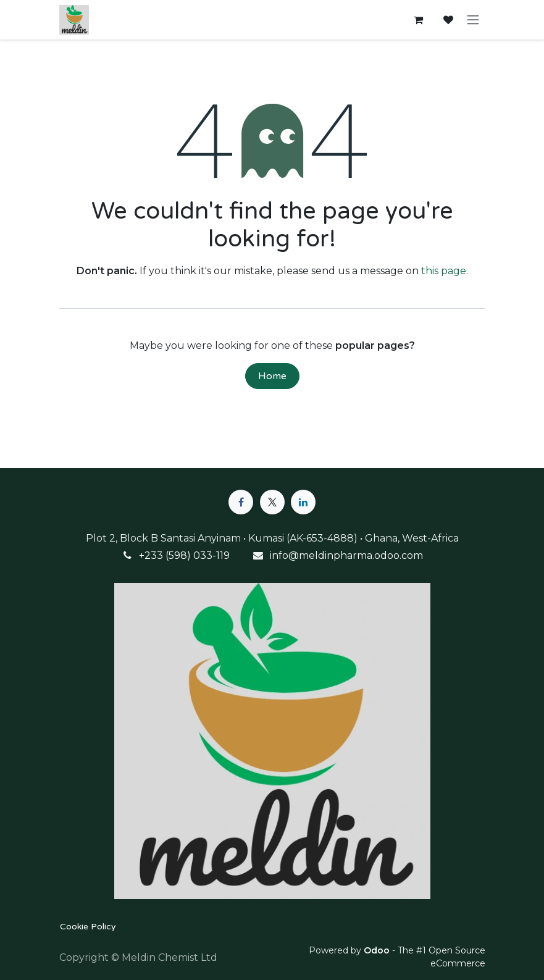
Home (272, 376)
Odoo (378, 950)
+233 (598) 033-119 (184, 555)
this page (444, 271)
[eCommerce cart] (419, 20)
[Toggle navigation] (473, 20)
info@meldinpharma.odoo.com (346, 555)
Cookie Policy (88, 927)
